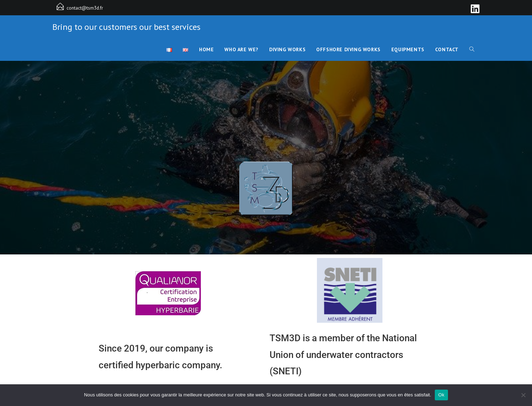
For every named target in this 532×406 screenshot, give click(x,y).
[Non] (523, 395)
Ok (441, 395)
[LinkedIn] (474, 9)
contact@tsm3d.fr (85, 8)
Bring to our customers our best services (126, 27)
